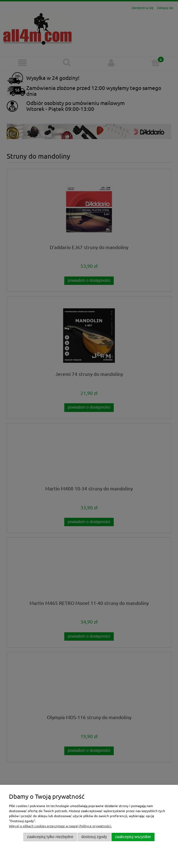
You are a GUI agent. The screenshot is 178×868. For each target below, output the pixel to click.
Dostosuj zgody (94, 837)
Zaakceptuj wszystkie (133, 837)
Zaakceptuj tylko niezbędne (50, 837)
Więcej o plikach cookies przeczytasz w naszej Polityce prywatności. (60, 826)
